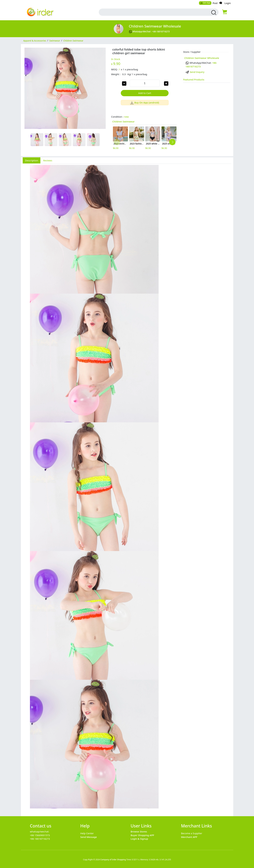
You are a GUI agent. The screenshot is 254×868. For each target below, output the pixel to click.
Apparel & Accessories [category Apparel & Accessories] (35, 41)
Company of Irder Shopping (113, 860)
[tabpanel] (127, 488)
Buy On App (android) (145, 102)
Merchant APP (189, 837)
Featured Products (194, 79)
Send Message (89, 837)
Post (215, 3)
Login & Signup (139, 839)
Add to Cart (145, 93)
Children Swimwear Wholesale (155, 26)
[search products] (213, 13)
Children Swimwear (123, 121)
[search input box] (151, 12)
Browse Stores (139, 831)
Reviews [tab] (48, 160)
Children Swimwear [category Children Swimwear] (73, 41)
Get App (205, 3)
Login (228, 3)
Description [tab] (32, 160)
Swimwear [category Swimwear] (55, 41)
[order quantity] (145, 83)
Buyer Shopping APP (142, 835)
